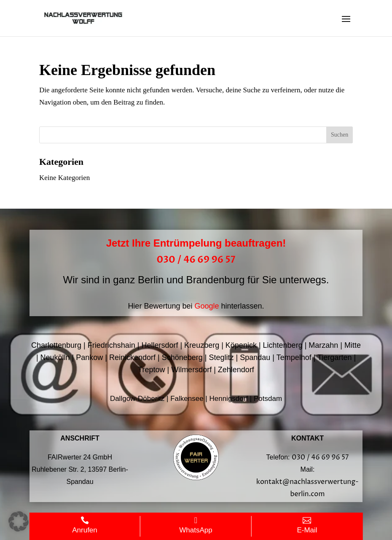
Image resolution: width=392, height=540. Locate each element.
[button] (19, 521)
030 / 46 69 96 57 (196, 260)
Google (207, 306)
